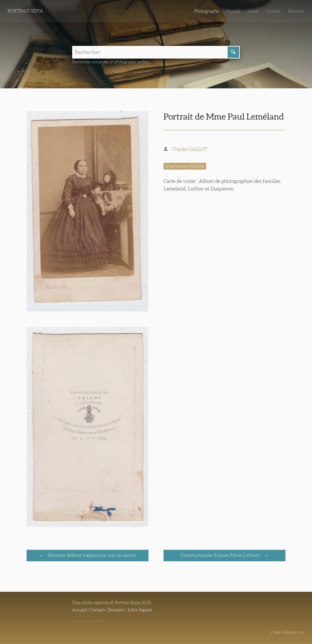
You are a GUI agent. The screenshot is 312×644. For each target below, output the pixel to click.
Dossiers (296, 11)
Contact (273, 11)
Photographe (206, 11)
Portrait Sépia (25, 11)
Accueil (233, 11)
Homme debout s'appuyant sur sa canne (91, 555)
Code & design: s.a (288, 632)
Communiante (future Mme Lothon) (221, 555)
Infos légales (140, 610)
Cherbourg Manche (185, 166)
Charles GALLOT (190, 149)
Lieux (253, 11)
